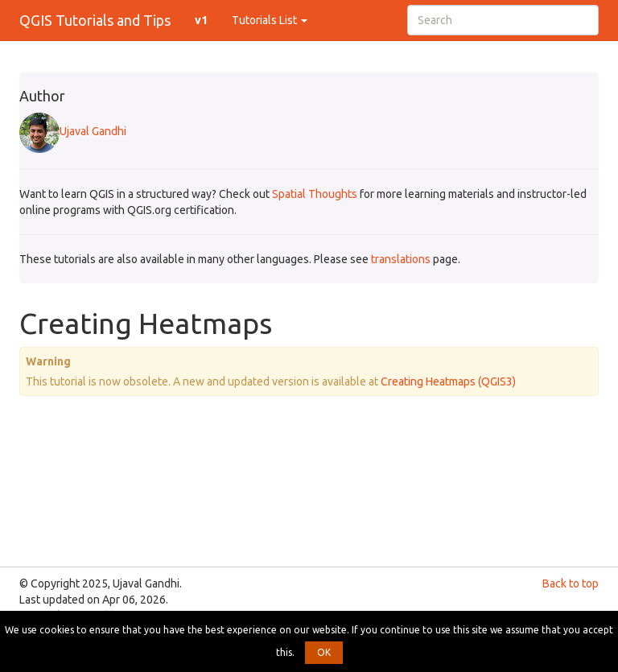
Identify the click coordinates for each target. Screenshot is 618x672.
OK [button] (324, 652)
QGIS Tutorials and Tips (95, 20)
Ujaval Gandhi (73, 131)
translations (401, 259)
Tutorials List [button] (270, 20)
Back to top (571, 583)
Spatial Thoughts (315, 194)
